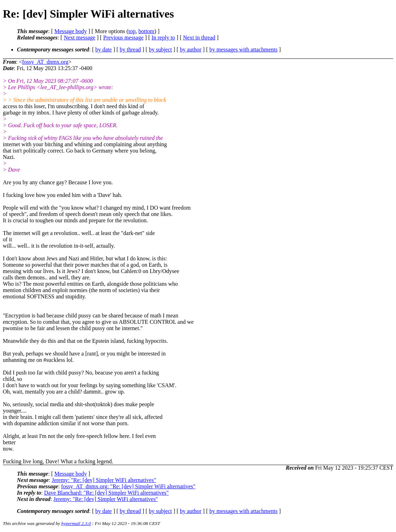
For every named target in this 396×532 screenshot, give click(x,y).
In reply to (163, 38)
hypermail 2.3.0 (76, 523)
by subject (160, 50)
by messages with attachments (243, 50)
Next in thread (199, 38)
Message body (71, 31)
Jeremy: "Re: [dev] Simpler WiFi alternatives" (104, 480)
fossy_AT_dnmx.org (45, 62)
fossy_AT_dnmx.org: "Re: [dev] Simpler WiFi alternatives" (128, 486)
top (132, 31)
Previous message (123, 38)
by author (191, 50)
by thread (130, 50)
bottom (146, 31)
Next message (80, 38)
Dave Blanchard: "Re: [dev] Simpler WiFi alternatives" (106, 493)
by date (103, 50)
